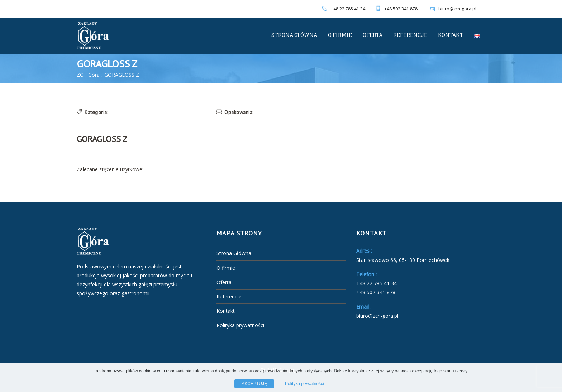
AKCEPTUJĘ (254, 384)
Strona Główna (294, 35)
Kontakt (451, 35)
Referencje (410, 35)
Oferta (373, 35)
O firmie (340, 35)
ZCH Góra (88, 75)
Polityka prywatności (240, 325)
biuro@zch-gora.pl (452, 9)
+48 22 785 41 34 (348, 9)
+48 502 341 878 (401, 9)
